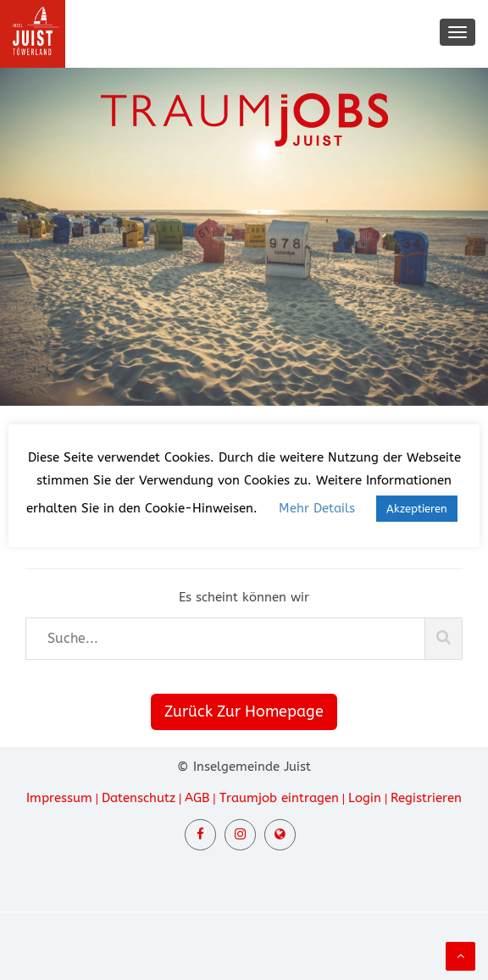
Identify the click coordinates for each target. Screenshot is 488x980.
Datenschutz (139, 798)
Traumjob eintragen (279, 798)
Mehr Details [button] (317, 508)
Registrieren (426, 798)
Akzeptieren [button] (417, 509)
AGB (197, 798)
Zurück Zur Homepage (244, 711)
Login (365, 798)
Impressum (59, 798)
